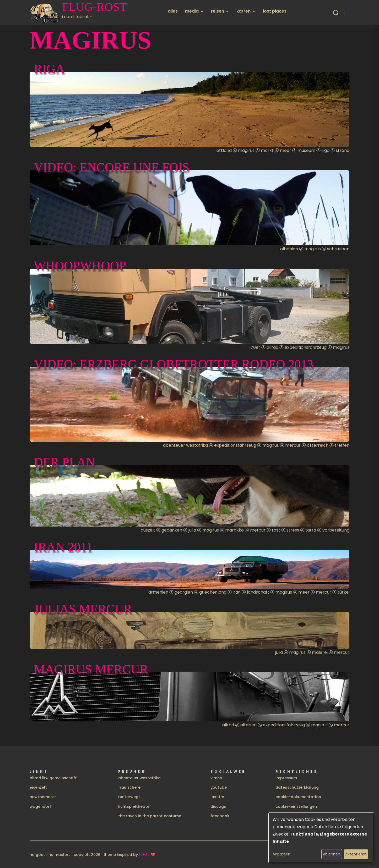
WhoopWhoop (80, 266)
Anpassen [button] (281, 854)
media (192, 11)
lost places (275, 11)
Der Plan (64, 462)
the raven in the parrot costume (150, 816)
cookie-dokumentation (298, 797)
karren (243, 11)
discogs (218, 806)
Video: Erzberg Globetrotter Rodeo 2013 (174, 364)
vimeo (216, 778)
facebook (220, 816)
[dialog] (321, 838)
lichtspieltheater (135, 806)
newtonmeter (43, 797)
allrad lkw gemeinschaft (53, 778)
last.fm (217, 797)
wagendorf (40, 806)
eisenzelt (38, 787)
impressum (286, 778)
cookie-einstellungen (296, 806)
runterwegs (129, 797)
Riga (49, 69)
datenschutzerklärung (297, 787)
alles (173, 11)
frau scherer (130, 787)
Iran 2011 (63, 547)
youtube (219, 787)
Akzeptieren (356, 854)
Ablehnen (332, 854)
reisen (218, 11)
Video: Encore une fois (112, 167)
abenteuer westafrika (139, 778)
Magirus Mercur (91, 669)
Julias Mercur (83, 609)
